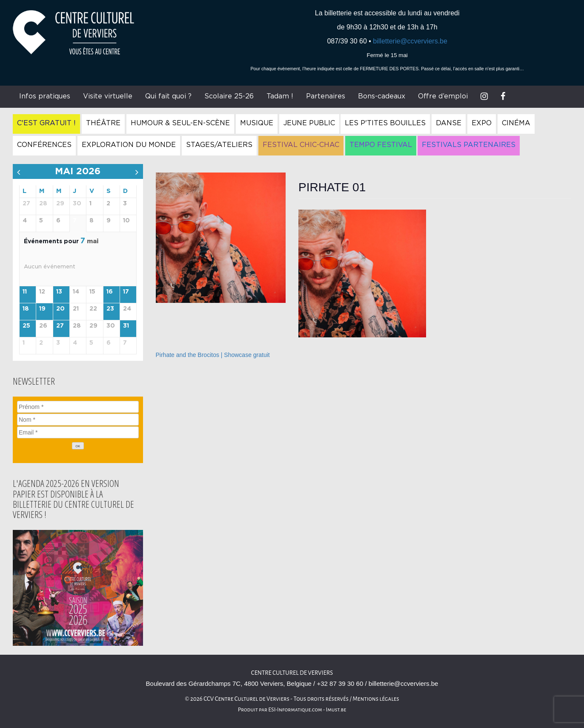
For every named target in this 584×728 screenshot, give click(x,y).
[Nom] (78, 420)
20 (60, 309)
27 (60, 326)
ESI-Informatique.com (295, 710)
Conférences (44, 145)
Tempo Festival (381, 145)
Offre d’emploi (443, 96)
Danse (449, 123)
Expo (482, 123)
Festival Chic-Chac (301, 145)
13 (59, 292)
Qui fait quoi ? (168, 96)
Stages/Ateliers (219, 145)
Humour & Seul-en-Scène (180, 123)
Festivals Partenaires (469, 145)
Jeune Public (309, 123)
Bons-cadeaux (382, 96)
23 (110, 309)
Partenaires (326, 96)
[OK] (78, 446)
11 (25, 292)
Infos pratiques (45, 96)
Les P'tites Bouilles (385, 123)
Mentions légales (376, 699)
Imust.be (336, 710)
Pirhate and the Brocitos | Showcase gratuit (213, 355)
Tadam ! (280, 96)
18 (26, 309)
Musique (257, 123)
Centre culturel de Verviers (292, 673)
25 (26, 326)
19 (42, 309)
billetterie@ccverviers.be (410, 41)
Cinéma (516, 123)
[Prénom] (78, 407)
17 (126, 292)
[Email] (78, 432)
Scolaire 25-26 (229, 96)
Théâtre (103, 123)
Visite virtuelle (108, 96)
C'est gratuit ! (46, 123)
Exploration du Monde (129, 145)
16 (110, 292)
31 (126, 326)
